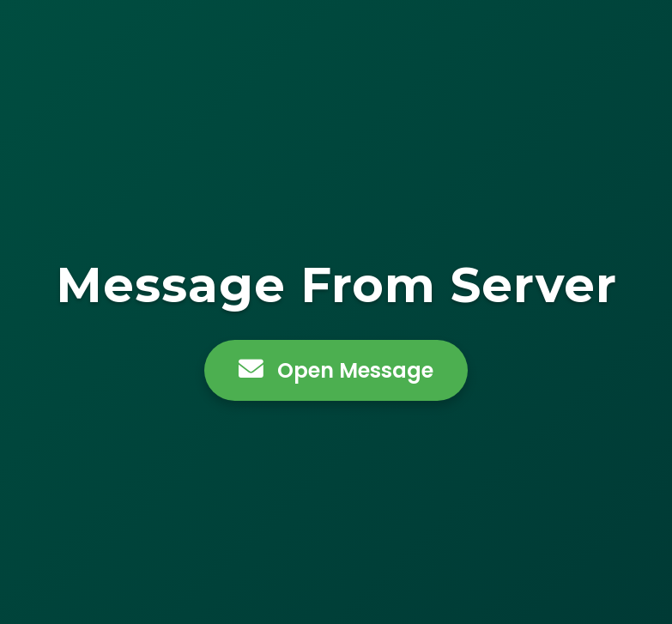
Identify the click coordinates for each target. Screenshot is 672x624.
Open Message (336, 370)
